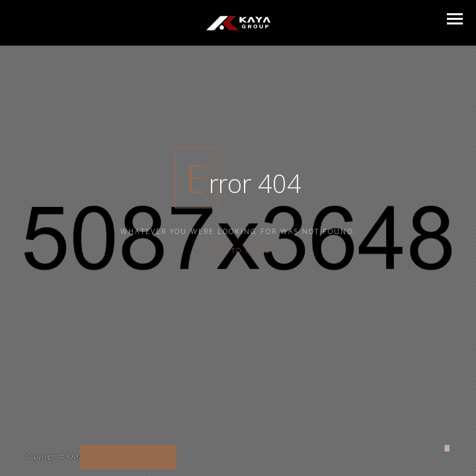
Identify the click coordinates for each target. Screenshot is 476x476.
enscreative (151, 456)
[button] (455, 19)
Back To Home (238, 236)
